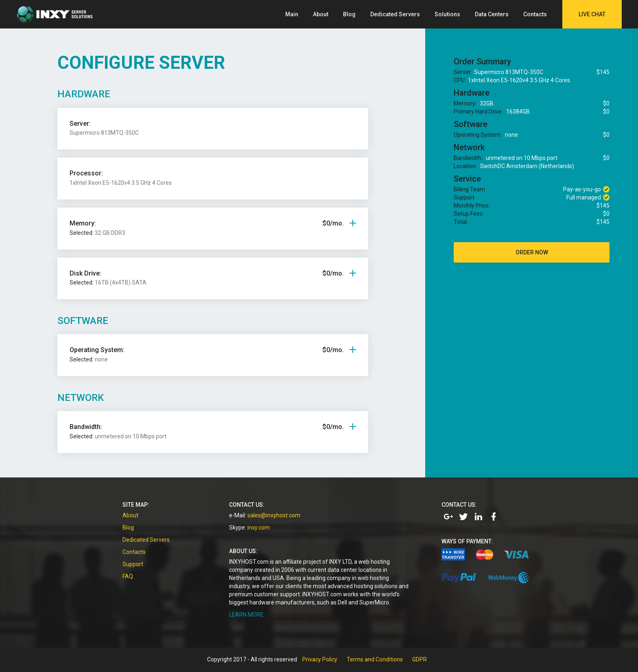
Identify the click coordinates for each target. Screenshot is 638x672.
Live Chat (592, 14)
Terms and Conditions (375, 659)
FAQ (128, 576)
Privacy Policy (320, 659)
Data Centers (492, 14)
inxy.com (259, 528)
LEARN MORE (246, 615)
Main (292, 14)
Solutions (447, 14)
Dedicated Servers (395, 14)
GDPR (420, 659)
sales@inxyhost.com (274, 515)
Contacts (535, 14)
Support (133, 564)
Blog (349, 14)
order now (532, 252)
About (321, 14)
